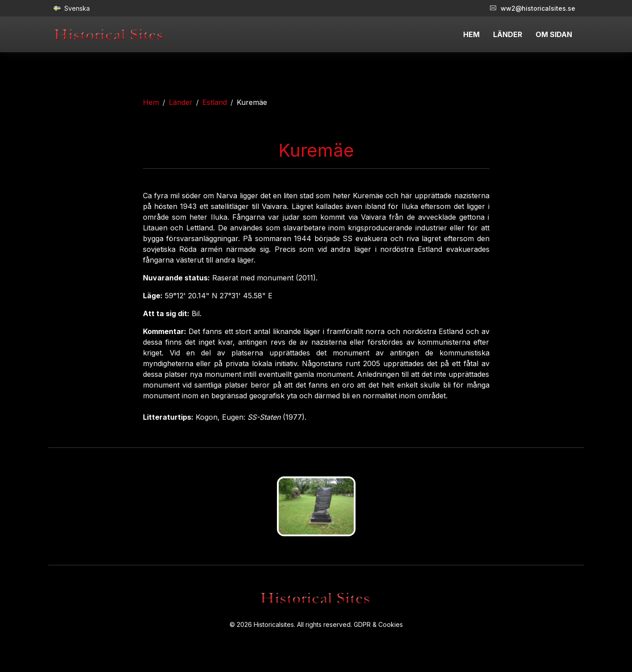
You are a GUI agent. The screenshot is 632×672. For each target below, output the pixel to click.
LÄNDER (508, 34)
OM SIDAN (554, 34)
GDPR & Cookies (378, 624)
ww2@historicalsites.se (533, 8)
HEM (471, 34)
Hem (151, 102)
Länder (181, 102)
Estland (215, 102)
